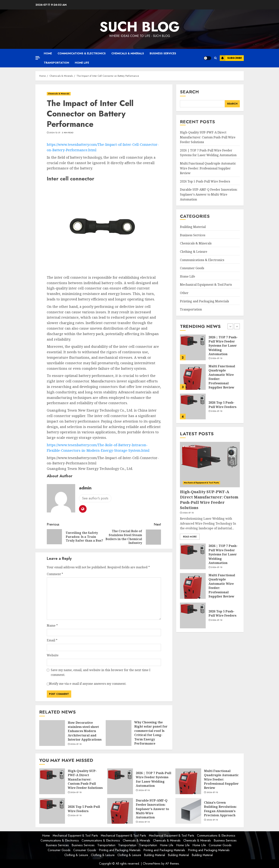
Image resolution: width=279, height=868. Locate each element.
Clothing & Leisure (194, 252)
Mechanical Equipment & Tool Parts (206, 285)
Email (52, 640)
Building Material (193, 227)
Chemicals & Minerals (128, 53)
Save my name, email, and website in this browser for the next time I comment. (101, 672)
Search (189, 92)
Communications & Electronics (82, 53)
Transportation (56, 63)
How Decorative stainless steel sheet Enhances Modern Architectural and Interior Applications (85, 731)
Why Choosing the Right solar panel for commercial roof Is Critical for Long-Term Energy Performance (151, 733)
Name (52, 625)
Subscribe (231, 58)
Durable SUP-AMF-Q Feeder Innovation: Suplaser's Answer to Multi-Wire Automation (209, 194)
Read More (190, 537)
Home (48, 53)
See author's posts (95, 498)
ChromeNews (152, 864)
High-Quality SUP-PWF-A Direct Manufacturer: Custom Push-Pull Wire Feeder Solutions (208, 137)
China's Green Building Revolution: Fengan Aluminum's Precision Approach (220, 809)
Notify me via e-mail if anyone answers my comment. (87, 684)
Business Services (163, 53)
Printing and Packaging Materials (204, 301)
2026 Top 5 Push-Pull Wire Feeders (205, 181)
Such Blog (140, 27)
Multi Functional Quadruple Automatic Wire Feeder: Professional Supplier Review (208, 168)
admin (85, 488)
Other (184, 293)
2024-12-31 (55, 133)
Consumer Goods (192, 268)
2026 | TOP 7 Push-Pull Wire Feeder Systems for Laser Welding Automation (208, 153)
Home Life (82, 63)
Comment (55, 574)
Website (53, 655)
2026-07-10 (76, 744)
